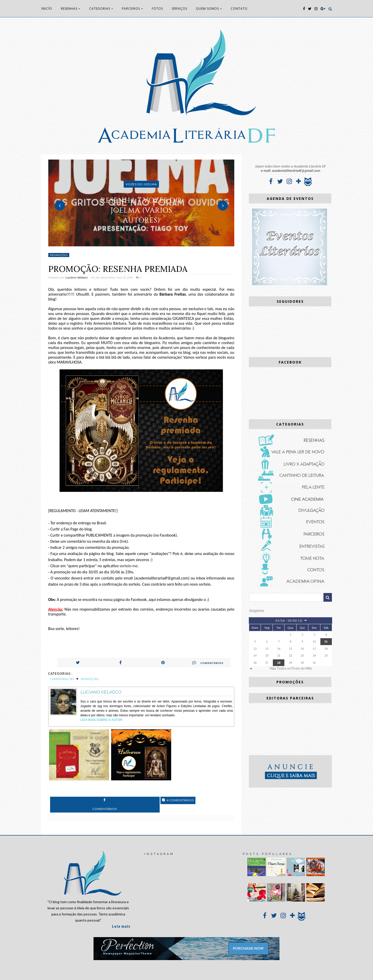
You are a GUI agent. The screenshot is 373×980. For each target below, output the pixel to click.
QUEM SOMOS (209, 9)
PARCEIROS (132, 9)
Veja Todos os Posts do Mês (291, 668)
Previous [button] (60, 205)
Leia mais (121, 926)
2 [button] (141, 244)
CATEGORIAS (101, 9)
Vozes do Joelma (141, 184)
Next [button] (223, 205)
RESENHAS (71, 9)
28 (279, 663)
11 (326, 641)
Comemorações (62, 679)
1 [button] (134, 244)
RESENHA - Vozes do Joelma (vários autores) (141, 210)
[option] (141, 203)
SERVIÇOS (179, 9)
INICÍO (47, 9)
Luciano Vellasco (77, 277)
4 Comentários (178, 800)
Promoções (59, 255)
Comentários (208, 662)
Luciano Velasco (101, 692)
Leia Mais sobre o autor (101, 720)
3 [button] (149, 244)
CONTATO (239, 9)
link (124, 541)
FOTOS (157, 9)
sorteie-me (129, 566)
